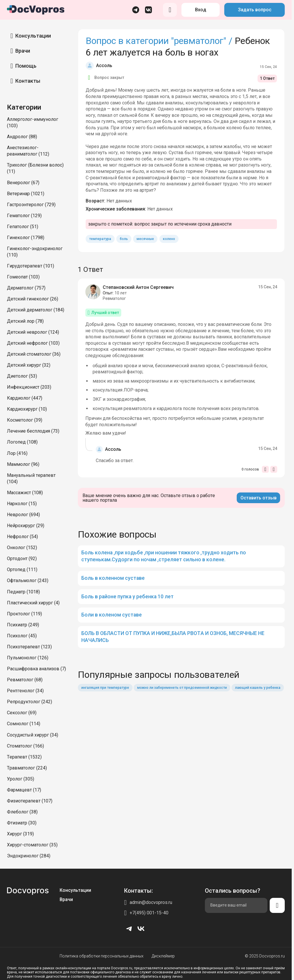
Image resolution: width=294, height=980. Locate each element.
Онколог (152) (22, 548)
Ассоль (104, 65)
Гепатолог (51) (23, 227)
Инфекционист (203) (29, 387)
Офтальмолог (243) (28, 581)
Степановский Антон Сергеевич (138, 287)
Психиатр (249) (23, 625)
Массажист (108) (25, 493)
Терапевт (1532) (24, 757)
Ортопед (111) (22, 570)
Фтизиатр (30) (22, 823)
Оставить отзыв (259, 498)
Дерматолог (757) (26, 288)
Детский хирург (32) (29, 365)
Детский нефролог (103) (33, 343)
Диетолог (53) (22, 376)
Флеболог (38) (22, 812)
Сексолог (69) (22, 713)
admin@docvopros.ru (151, 902)
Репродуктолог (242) (30, 702)
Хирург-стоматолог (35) (32, 845)
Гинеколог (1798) (26, 238)
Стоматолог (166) (25, 746)
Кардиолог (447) (25, 398)
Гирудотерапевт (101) (31, 266)
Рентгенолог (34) (25, 691)
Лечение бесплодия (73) (33, 431)
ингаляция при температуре (105, 688)
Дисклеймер (163, 956)
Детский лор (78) (25, 321)
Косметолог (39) (25, 420)
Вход (201, 10)
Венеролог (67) (23, 183)
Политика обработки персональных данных (102, 956)
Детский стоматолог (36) (34, 354)
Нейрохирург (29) (26, 526)
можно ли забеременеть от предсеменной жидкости (182, 688)
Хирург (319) (20, 834)
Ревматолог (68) (25, 680)
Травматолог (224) (27, 768)
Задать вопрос (255, 10)
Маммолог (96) (23, 464)
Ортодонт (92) (22, 559)
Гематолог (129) (24, 216)
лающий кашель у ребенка (258, 688)
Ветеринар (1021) (26, 194)
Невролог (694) (23, 515)
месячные (145, 239)
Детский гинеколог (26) (33, 299)
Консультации (33, 36)
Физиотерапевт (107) (30, 801)
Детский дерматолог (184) (36, 310)
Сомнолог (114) (24, 724)
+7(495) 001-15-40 (149, 913)
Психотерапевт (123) (29, 647)
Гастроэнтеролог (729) (31, 205)
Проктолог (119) (24, 614)
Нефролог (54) (22, 537)
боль (124, 239)
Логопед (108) (22, 442)
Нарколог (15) (22, 504)
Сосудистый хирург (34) (33, 735)
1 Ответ (267, 78)
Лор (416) (17, 453)
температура (100, 239)
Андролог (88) (22, 137)
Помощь (26, 66)
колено (169, 239)
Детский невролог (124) (33, 332)
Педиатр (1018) (23, 592)
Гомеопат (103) (23, 277)
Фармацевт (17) (24, 790)
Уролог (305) (21, 779)
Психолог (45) (22, 636)
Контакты (28, 81)
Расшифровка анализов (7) (36, 669)
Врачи (23, 51)
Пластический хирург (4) (33, 603)
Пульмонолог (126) (28, 658)
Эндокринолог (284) (29, 856)
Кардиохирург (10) (27, 409)
